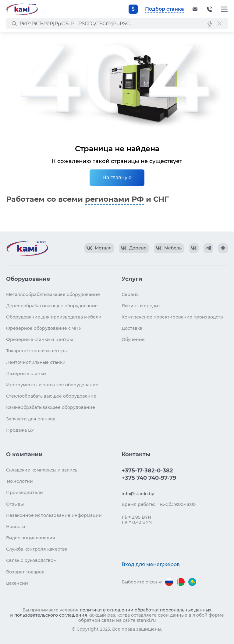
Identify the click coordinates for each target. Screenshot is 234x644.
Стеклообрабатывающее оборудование (51, 396)
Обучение (133, 339)
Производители (25, 493)
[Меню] (224, 9)
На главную (117, 178)
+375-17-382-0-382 (210, 9)
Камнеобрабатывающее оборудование (51, 407)
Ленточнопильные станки (36, 362)
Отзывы (15, 504)
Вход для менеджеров (151, 564)
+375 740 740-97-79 (149, 478)
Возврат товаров (25, 572)
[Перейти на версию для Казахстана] (192, 582)
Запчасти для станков (31, 419)
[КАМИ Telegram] (208, 248)
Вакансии (17, 583)
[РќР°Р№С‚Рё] (14, 23)
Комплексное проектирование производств (172, 317)
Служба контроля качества (37, 549)
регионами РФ (114, 199)
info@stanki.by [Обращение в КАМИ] (138, 494)
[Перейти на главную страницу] (22, 9)
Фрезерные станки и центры (39, 339)
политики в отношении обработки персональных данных (146, 610)
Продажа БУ (20, 430)
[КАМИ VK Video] (99, 248)
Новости (16, 527)
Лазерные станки (26, 374)
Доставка (132, 328)
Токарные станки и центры (37, 351)
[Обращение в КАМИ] (195, 9)
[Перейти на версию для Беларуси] (181, 582)
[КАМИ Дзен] (223, 248)
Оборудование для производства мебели (54, 317)
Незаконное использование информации (54, 515)
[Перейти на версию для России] (169, 582)
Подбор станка (165, 9)
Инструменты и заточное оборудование (52, 385)
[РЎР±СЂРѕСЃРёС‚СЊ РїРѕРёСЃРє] (219, 23)
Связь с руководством (31, 560)
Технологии (19, 481)
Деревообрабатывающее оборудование (52, 306)
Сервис (130, 294)
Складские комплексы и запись (42, 470)
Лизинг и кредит (141, 306)
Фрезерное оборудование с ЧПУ (44, 328)
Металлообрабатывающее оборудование (53, 294)
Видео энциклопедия (31, 538)
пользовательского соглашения (51, 615)
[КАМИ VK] (194, 248)
